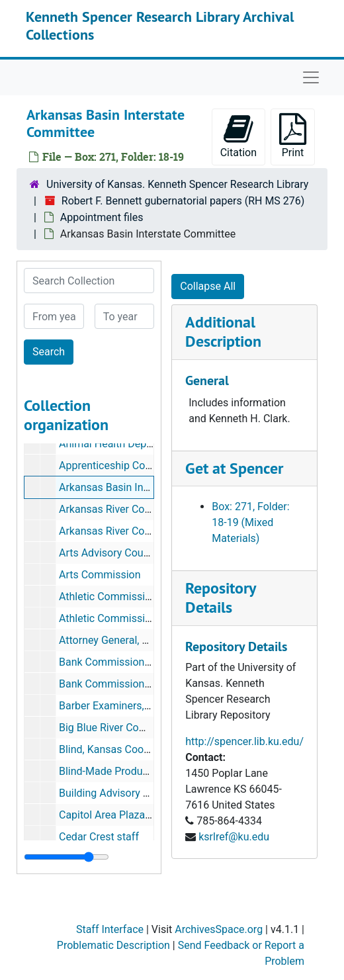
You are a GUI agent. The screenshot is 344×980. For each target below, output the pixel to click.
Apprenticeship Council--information (144, 466)
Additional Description (223, 332)
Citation (238, 136)
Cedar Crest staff (99, 837)
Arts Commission (100, 575)
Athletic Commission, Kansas (128, 597)
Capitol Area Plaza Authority (125, 815)
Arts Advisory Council (109, 553)
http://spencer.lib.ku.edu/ (244, 741)
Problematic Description (113, 945)
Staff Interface (110, 929)
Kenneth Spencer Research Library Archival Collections (160, 25)
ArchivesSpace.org (219, 929)
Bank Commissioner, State (121, 662)
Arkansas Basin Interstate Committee (147, 487)
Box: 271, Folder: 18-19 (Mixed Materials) (250, 522)
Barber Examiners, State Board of (137, 706)
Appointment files (102, 217)
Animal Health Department (121, 444)
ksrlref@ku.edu (234, 837)
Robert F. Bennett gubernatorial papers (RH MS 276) (183, 201)
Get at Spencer (234, 468)
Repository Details (220, 598)
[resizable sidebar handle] (66, 857)
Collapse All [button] (208, 286)
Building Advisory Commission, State (145, 793)
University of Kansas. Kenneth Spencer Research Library (177, 184)
